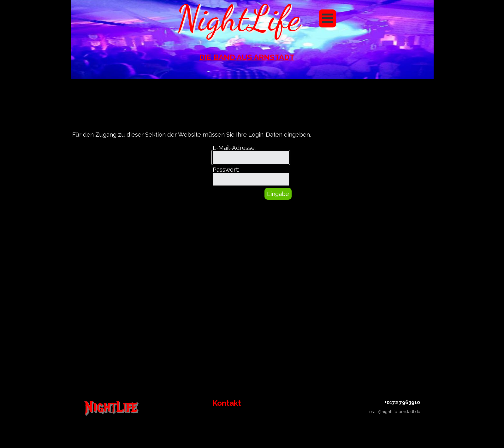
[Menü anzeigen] (327, 18)
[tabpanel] (247, 57)
